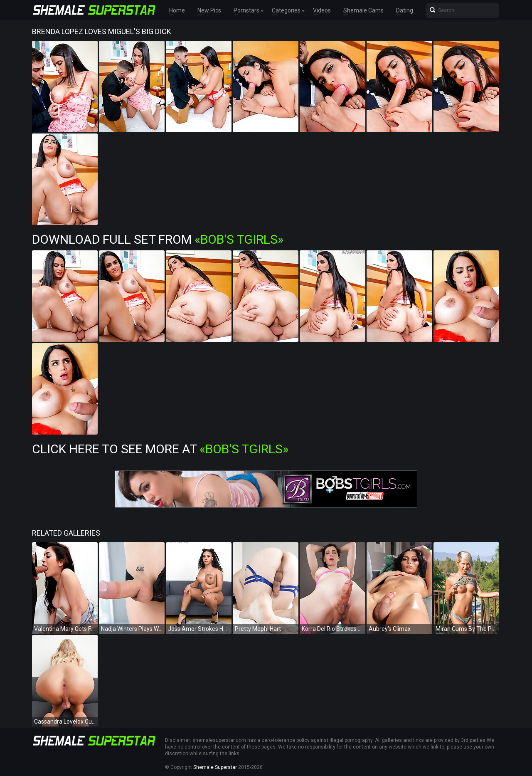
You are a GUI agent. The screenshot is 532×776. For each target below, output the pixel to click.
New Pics (209, 10)
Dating (405, 10)
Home (177, 10)
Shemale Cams (363, 10)
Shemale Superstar (215, 767)
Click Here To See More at (160, 449)
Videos (322, 10)
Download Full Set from (158, 239)
